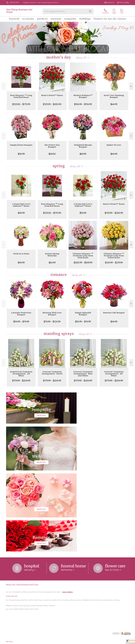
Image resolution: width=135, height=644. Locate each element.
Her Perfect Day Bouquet (52, 146)
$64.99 (114, 104)
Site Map (124, 642)
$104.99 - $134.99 (83, 104)
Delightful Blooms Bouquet (83, 146)
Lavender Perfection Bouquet (21, 314)
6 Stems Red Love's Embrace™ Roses (83, 205)
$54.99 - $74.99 (21, 322)
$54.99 (21, 154)
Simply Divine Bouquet (21, 145)
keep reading (67, 511)
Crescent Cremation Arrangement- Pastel (52, 373)
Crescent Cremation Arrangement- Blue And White (83, 374)
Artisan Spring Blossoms (52, 255)
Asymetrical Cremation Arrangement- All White (21, 374)
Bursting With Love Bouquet (52, 314)
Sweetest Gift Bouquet (114, 313)
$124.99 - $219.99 (114, 262)
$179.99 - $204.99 (21, 381)
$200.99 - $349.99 (83, 262)
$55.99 (83, 213)
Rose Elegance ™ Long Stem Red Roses (21, 96)
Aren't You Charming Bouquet (114, 96)
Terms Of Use (86, 642)
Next (131, 86)
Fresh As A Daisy (21, 254)
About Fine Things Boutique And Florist (22, 503)
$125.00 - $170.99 (21, 104)
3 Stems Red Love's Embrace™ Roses (21, 205)
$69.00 (52, 154)
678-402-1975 (14, 2)
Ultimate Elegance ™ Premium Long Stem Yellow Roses (114, 256)
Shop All (81, 58)
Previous (4, 86)
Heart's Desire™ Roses (52, 95)
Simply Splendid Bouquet (83, 314)
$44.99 (114, 154)
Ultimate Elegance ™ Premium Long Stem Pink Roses (83, 256)
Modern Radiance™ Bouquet (83, 96)
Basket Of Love (114, 145)
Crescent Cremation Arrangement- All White (114, 374)
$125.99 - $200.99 (52, 104)
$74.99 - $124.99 (52, 322)
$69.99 (83, 154)
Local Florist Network (112, 642)
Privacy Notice (98, 642)
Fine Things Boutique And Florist (19, 11)
